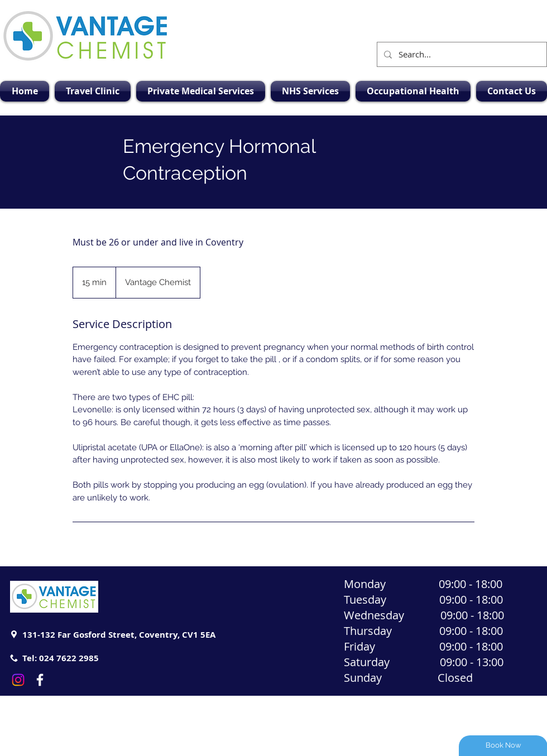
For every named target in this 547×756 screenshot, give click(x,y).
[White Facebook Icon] (40, 680)
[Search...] (461, 54)
